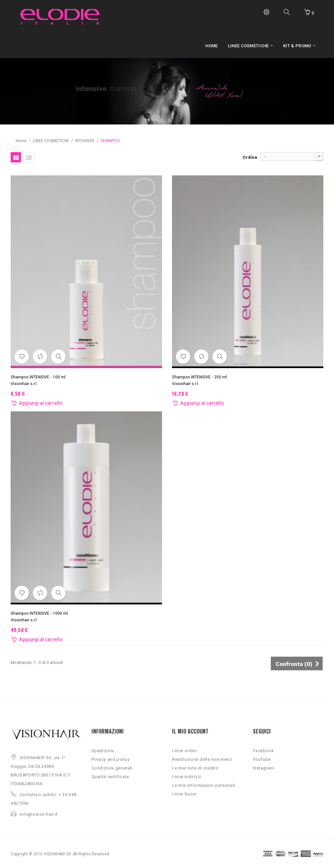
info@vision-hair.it (39, 814)
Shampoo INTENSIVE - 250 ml (199, 377)
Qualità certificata (110, 777)
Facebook (263, 751)
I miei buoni (184, 794)
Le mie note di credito (195, 768)
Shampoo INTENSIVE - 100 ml (38, 377)
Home (21, 141)
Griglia (16, 157)
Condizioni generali (112, 768)
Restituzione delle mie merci (202, 759)
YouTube (262, 759)
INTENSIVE (85, 141)
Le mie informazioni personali (204, 785)
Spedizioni (103, 751)
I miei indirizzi (187, 777)
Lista (29, 157)
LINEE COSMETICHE (51, 141)
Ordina (250, 157)
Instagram (263, 768)
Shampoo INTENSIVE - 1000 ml (39, 613)
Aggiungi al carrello (37, 403)
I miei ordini (184, 751)
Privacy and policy (111, 759)
